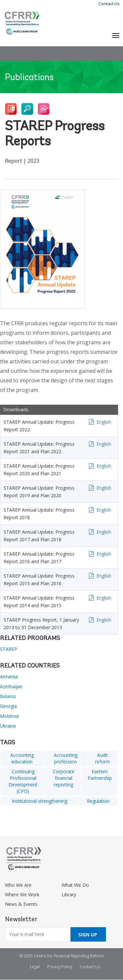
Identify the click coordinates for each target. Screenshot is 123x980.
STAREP (9, 649)
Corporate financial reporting (64, 778)
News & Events (21, 904)
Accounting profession (66, 758)
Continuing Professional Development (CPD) (23, 781)
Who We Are (18, 885)
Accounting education (22, 758)
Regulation (98, 801)
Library (69, 895)
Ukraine (8, 726)
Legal (35, 967)
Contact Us (109, 4)
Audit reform (102, 758)
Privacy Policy (60, 967)
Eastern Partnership (100, 775)
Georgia (8, 706)
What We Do (75, 885)
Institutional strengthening (40, 801)
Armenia (9, 677)
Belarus (8, 696)
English (104, 422)
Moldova (9, 716)
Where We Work (22, 895)
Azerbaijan (11, 686)
